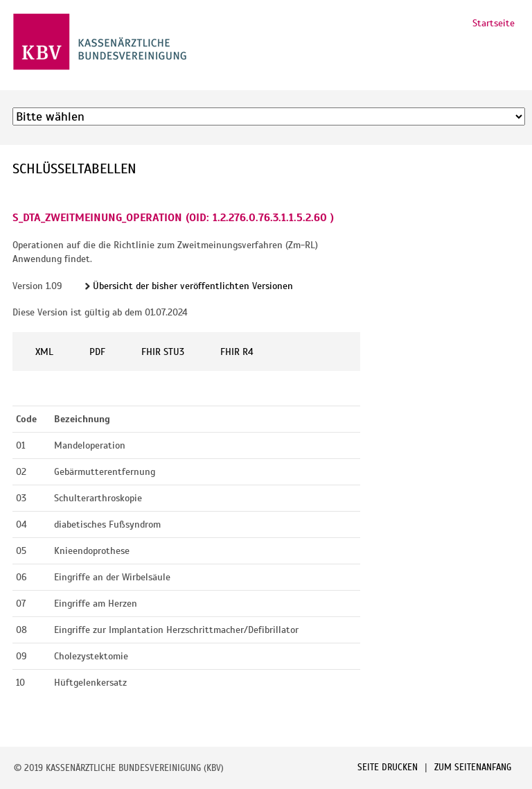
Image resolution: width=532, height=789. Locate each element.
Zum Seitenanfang (473, 768)
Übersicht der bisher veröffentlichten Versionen (193, 286)
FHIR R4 (237, 352)
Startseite (494, 23)
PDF (97, 352)
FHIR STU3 (163, 352)
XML (44, 352)
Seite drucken (388, 768)
